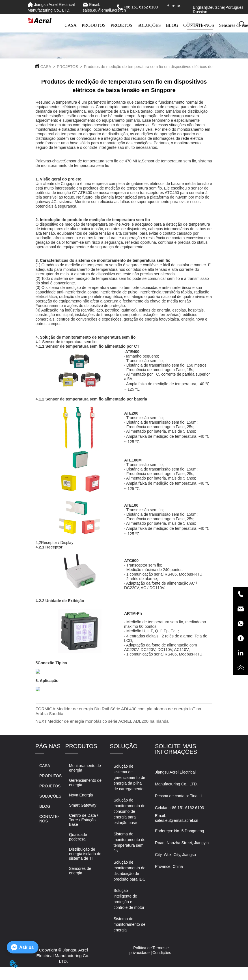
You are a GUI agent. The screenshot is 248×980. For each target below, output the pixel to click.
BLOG (172, 25)
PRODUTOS (94, 25)
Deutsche (216, 7)
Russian (200, 12)
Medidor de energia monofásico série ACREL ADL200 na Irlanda (108, 721)
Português (234, 7)
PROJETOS (121, 25)
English (199, 7)
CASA (71, 25)
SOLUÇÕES (149, 25)
